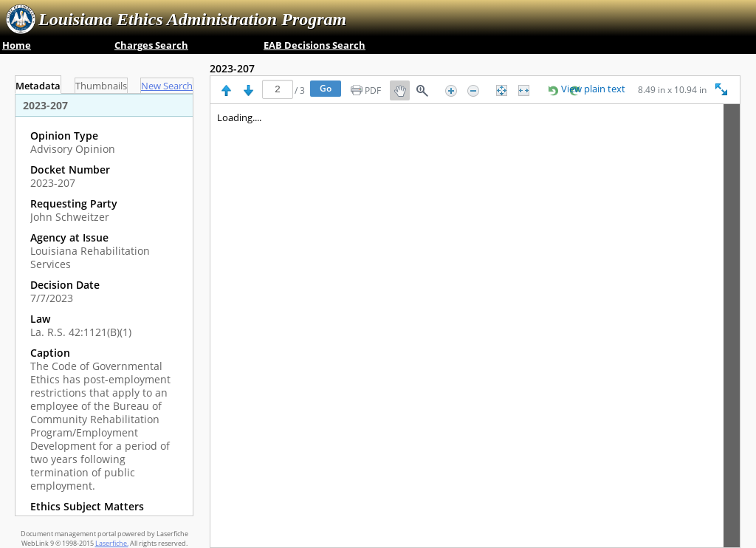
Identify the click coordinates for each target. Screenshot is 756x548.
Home (17, 45)
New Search (167, 86)
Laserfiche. (112, 543)
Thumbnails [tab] (101, 86)
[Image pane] (475, 326)
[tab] (167, 86)
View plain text (593, 89)
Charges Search (151, 45)
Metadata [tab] (38, 86)
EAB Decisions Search (315, 45)
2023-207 (232, 68)
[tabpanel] (104, 305)
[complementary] (104, 328)
